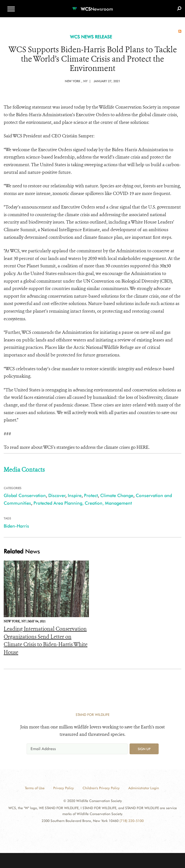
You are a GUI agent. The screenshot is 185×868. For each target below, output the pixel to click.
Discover (57, 495)
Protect (91, 495)
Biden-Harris (16, 526)
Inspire (75, 495)
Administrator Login (144, 788)
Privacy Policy (64, 788)
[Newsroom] (93, 6)
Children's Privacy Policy (101, 788)
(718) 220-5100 (132, 821)
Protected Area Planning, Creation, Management (83, 503)
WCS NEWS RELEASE (91, 37)
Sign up (144, 749)
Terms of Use (35, 788)
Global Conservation (25, 495)
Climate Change (117, 495)
